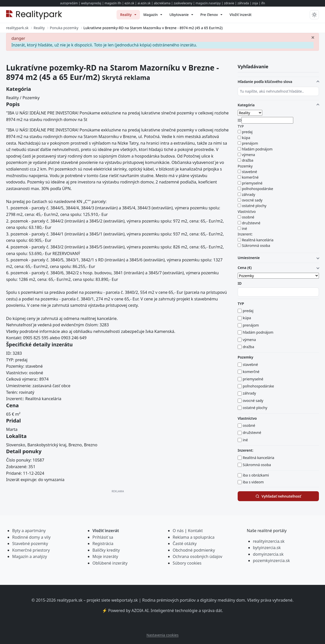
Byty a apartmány (29, 531)
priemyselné (252, 183)
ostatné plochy (254, 206)
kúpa (246, 138)
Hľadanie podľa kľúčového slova (265, 82)
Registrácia (103, 544)
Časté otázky (185, 544)
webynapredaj (91, 3)
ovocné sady (252, 200)
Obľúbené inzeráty (110, 563)
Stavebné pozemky (30, 544)
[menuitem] (128, 15)
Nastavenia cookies (162, 635)
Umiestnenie (249, 258)
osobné (248, 217)
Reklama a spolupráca (194, 537)
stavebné (250, 172)
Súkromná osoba (256, 245)
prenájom (250, 143)
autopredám (69, 3)
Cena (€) (245, 268)
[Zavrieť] (313, 37)
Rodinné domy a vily (31, 537)
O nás (178, 531)
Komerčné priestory (31, 550)
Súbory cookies (187, 563)
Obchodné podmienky (194, 550)
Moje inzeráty (105, 556)
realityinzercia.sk (269, 541)
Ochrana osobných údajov (197, 556)
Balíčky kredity (106, 550)
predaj (247, 132)
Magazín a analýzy (30, 556)
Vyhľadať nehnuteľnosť (278, 496)
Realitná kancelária (258, 240)
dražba (248, 160)
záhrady (249, 194)
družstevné (251, 223)
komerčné (250, 177)
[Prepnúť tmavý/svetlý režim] (314, 15)
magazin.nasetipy (208, 3)
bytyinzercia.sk (267, 548)
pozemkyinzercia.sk (271, 561)
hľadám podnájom (257, 149)
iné (245, 228)
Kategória (246, 105)
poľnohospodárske (258, 189)
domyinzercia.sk (268, 554)
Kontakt (195, 531)
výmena (249, 155)
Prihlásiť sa (103, 537)
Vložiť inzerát (106, 531)
